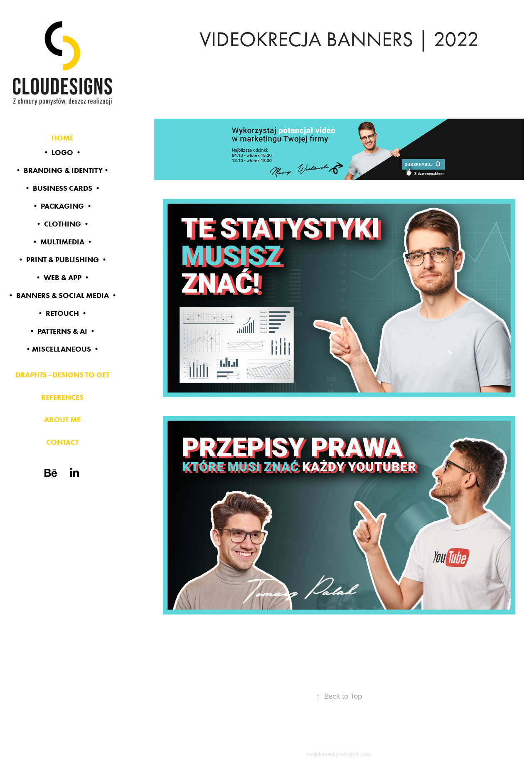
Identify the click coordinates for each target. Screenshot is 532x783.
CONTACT (62, 442)
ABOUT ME (62, 420)
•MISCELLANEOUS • (62, 349)
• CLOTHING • (63, 224)
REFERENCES (62, 397)
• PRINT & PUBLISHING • (63, 260)
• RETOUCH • (62, 313)
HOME (63, 138)
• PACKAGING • (62, 206)
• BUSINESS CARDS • (63, 188)
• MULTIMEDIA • (62, 242)
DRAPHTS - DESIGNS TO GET (62, 375)
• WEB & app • (63, 278)
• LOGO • (62, 153)
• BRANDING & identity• (62, 170)
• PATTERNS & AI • (62, 331)
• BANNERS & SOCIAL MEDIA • (63, 295)
